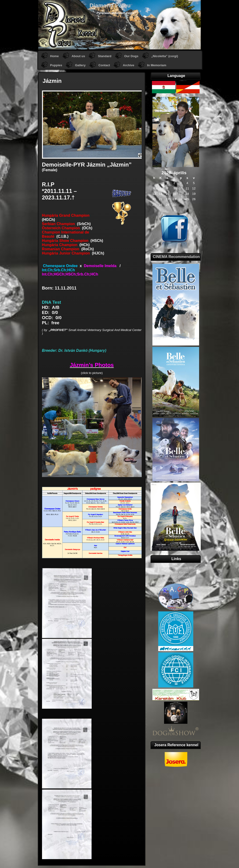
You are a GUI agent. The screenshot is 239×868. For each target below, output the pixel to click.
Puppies (56, 65)
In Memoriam (157, 65)
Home (54, 56)
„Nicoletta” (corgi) (165, 56)
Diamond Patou (110, 5)
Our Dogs (131, 56)
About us (78, 56)
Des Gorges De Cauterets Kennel (176, 568)
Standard (105, 56)
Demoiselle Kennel (176, 572)
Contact (104, 65)
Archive (128, 65)
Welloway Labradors (176, 577)
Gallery (80, 65)
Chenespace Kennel (176, 581)
